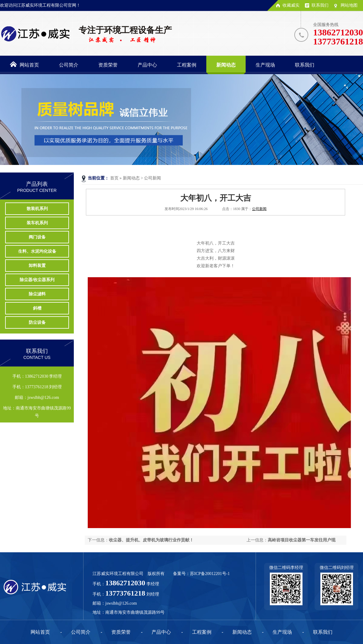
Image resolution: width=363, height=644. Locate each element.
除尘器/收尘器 (37, 280)
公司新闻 (152, 178)
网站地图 (349, 5)
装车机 (37, 223)
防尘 (37, 322)
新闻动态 (131, 178)
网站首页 (40, 632)
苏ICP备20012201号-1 (210, 574)
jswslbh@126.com (121, 603)
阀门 (37, 237)
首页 (114, 178)
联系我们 (320, 5)
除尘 (37, 294)
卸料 (37, 266)
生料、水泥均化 (37, 251)
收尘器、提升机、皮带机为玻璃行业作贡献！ (151, 540)
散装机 (37, 209)
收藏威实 (291, 5)
